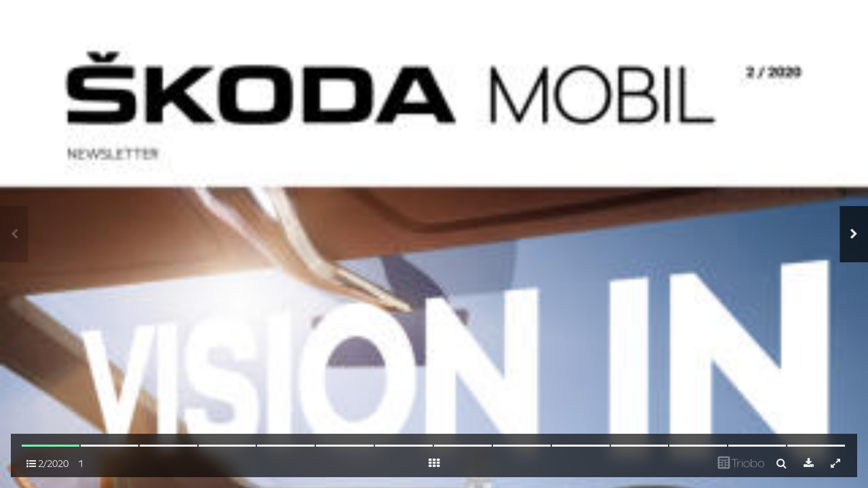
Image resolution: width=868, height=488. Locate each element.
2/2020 (47, 464)
